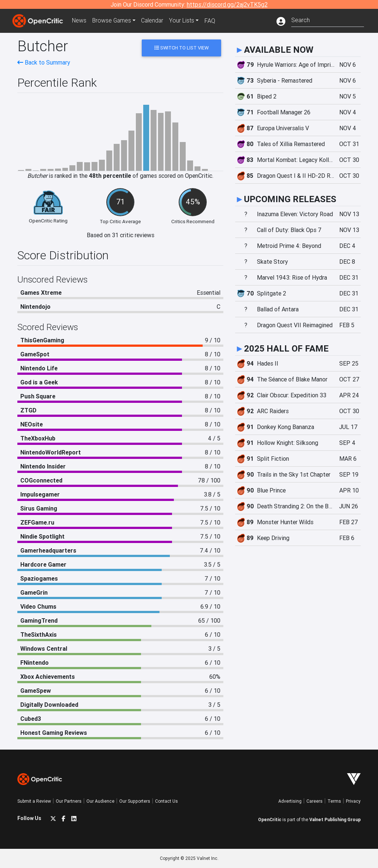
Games (113, 21)
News (80, 21)
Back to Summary (44, 62)
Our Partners (69, 801)
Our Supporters (135, 801)
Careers (315, 801)
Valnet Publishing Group (335, 819)
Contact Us (166, 801)
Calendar (155, 21)
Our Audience (100, 801)
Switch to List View (181, 48)
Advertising (290, 801)
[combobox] (328, 19)
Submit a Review (34, 801)
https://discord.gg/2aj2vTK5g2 (227, 4)
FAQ (212, 21)
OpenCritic (270, 819)
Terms (334, 801)
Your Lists (184, 21)
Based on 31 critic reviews (121, 235)
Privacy (353, 801)
